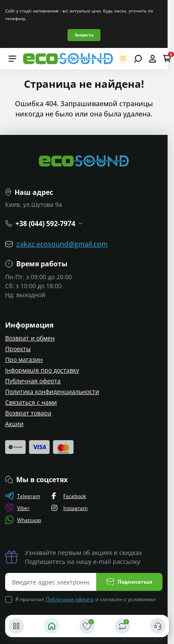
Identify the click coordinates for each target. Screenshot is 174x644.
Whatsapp (23, 520)
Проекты (18, 349)
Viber (17, 508)
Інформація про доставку (42, 370)
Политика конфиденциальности (52, 392)
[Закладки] (87, 626)
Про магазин (24, 359)
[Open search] (138, 59)
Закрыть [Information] (84, 35)
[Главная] (52, 626)
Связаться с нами (31, 402)
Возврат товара (28, 413)
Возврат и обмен (30, 338)
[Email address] (51, 582)
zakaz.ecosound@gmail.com (62, 244)
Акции (14, 424)
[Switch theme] (123, 58)
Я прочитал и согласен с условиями (86, 599)
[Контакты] (158, 626)
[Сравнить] (122, 626)
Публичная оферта (33, 381)
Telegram (23, 496)
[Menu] (12, 59)
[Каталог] (16, 626)
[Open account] (152, 59)
